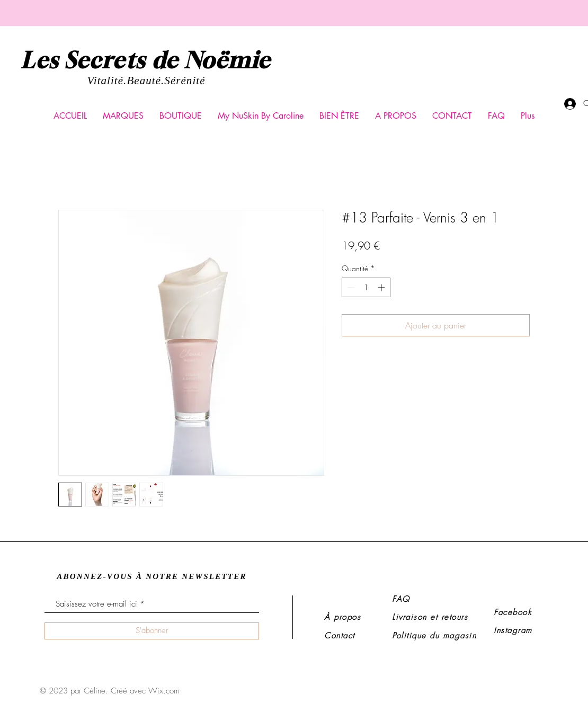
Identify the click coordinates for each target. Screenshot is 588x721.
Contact (340, 636)
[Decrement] (350, 287)
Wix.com (164, 691)
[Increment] (382, 287)
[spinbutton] (366, 287)
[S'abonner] (152, 631)
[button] (123, 116)
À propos (342, 617)
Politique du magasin (434, 636)
